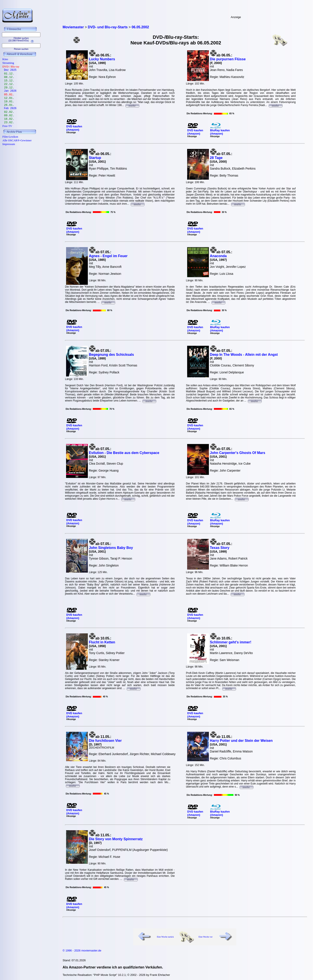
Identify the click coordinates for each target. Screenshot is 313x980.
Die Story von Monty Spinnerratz (116, 839)
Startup (95, 158)
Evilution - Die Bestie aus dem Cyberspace (124, 453)
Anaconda (218, 256)
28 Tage (216, 158)
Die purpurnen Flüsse (228, 59)
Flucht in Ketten (102, 642)
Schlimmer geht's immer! (231, 642)
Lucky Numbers (102, 59)
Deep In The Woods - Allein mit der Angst (244, 355)
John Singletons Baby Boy (111, 548)
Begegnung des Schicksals (111, 355)
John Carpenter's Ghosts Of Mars (238, 453)
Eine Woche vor (206, 937)
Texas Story (220, 548)
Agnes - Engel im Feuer (108, 256)
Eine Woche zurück (165, 937)
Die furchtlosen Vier (105, 741)
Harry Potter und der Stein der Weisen (241, 741)
